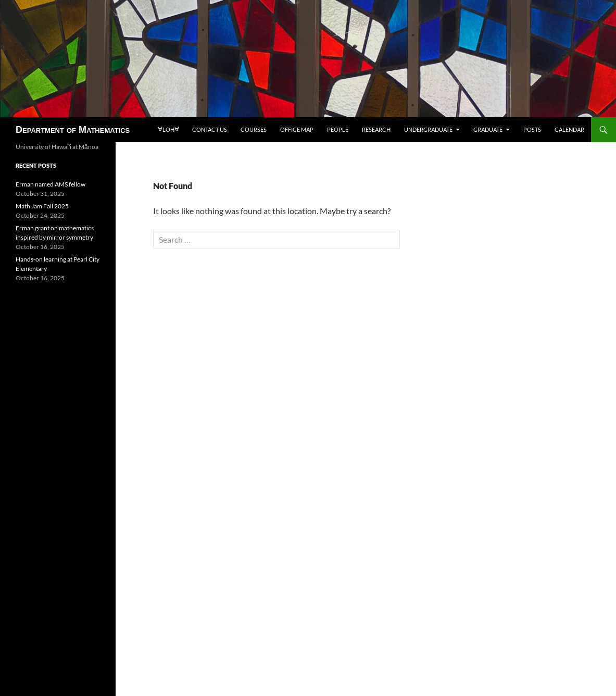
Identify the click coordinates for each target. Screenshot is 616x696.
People (338, 129)
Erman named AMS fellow (51, 184)
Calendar (569, 129)
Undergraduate (428, 129)
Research (376, 129)
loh (168, 129)
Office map (297, 129)
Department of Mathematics (73, 130)
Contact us (210, 129)
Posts (532, 129)
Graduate (488, 129)
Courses (254, 129)
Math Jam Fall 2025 (42, 206)
